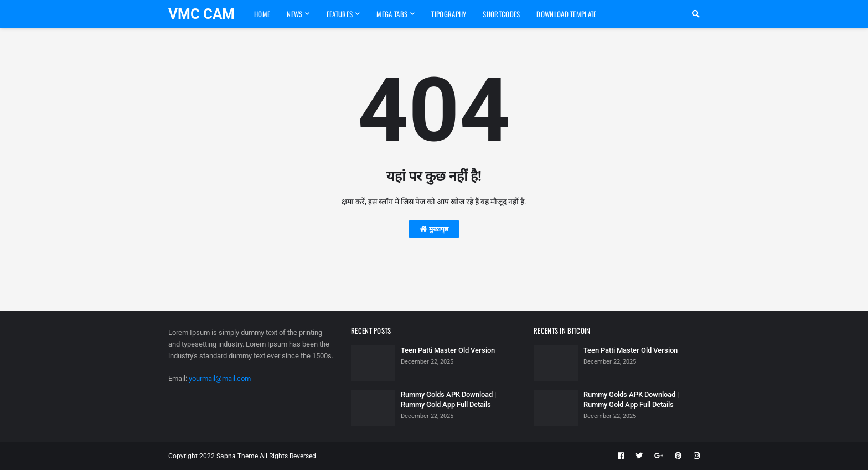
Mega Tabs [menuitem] (392, 14)
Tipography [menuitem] (449, 14)
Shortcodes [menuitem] (501, 14)
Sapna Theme (237, 456)
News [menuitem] (294, 14)
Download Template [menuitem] (566, 14)
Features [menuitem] (340, 14)
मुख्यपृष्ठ (434, 229)
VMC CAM (201, 14)
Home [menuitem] (262, 14)
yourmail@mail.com (220, 378)
